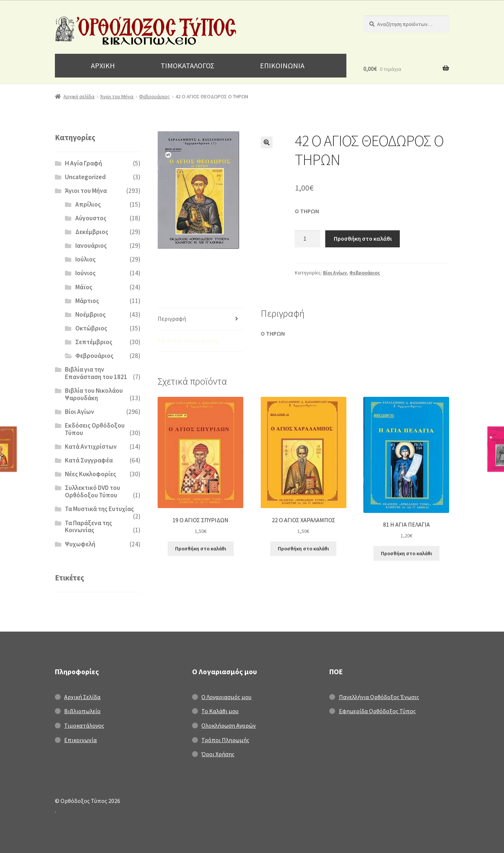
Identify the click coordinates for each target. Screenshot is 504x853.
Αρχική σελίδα (79, 96)
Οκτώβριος (91, 328)
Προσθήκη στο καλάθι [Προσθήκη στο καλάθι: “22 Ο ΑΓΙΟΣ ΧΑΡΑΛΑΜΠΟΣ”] (303, 549)
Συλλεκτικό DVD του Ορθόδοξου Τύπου (93, 491)
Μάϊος (84, 287)
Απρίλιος (88, 204)
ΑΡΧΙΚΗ (103, 65)
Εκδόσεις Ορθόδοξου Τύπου (95, 429)
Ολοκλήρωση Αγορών (229, 725)
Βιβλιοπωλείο (82, 711)
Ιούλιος (85, 259)
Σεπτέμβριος (94, 342)
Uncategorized (85, 177)
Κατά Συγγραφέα (89, 460)
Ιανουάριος (91, 246)
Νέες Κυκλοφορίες (90, 474)
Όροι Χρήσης (218, 754)
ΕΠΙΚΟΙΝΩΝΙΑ (282, 65)
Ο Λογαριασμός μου (226, 697)
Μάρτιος (87, 301)
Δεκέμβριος (92, 232)
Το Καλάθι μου (220, 711)
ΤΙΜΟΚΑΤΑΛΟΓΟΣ (187, 65)
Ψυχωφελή (80, 544)
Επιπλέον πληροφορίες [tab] (188, 340)
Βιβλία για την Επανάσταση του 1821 (96, 373)
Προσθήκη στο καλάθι (363, 238)
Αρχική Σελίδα (82, 697)
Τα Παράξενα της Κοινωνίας (88, 527)
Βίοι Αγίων (335, 273)
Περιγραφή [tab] (172, 319)
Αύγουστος (91, 218)
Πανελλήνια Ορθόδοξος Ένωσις (379, 697)
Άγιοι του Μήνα (117, 96)
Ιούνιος (85, 273)
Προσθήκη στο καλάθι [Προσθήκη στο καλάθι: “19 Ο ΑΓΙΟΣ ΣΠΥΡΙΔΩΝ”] (201, 549)
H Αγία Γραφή (83, 163)
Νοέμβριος (90, 314)
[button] (267, 142)
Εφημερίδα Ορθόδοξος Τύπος (377, 711)
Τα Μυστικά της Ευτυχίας (99, 509)
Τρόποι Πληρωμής (225, 740)
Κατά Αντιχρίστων (91, 447)
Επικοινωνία (80, 740)
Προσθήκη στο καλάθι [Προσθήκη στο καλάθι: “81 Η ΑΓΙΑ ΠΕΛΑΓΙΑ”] (406, 553)
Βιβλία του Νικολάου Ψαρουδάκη (94, 394)
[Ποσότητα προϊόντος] (307, 239)
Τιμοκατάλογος (84, 725)
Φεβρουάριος (154, 96)
